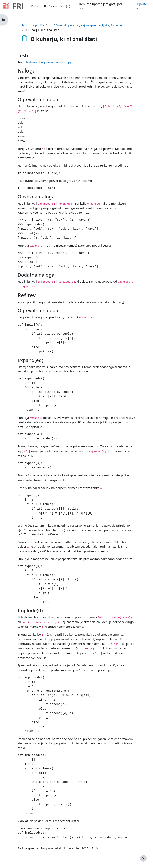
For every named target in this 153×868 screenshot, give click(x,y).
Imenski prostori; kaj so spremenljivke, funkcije (89, 25)
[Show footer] (143, 858)
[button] (59, 6)
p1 (50, 25)
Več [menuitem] (33, 6)
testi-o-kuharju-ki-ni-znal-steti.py (49, 62)
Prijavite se (141, 6)
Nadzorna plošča (32, 25)
